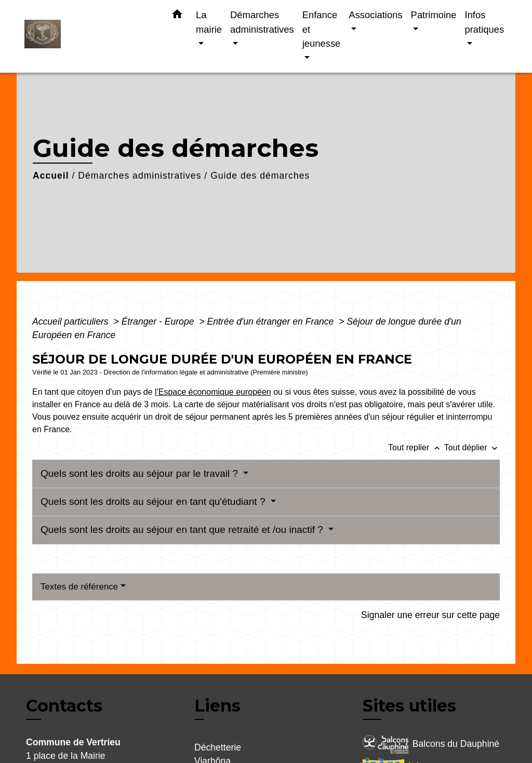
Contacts (64, 706)
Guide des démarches (260, 176)
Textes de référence (79, 587)
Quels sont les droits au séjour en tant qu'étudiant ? (154, 501)
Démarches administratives (139, 176)
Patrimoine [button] (434, 15)
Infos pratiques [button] (485, 22)
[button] (177, 16)
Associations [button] (375, 15)
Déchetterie (218, 747)
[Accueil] (89, 37)
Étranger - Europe (159, 322)
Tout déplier (472, 447)
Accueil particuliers (72, 322)
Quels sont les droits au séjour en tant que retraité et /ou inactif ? (183, 530)
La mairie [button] (209, 22)
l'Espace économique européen (213, 392)
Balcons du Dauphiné (431, 745)
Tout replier (416, 447)
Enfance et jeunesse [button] (322, 29)
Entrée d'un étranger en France (271, 322)
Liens (217, 706)
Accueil (51, 176)
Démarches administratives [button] (262, 22)
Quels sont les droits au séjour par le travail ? (141, 473)
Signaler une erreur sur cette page (430, 615)
